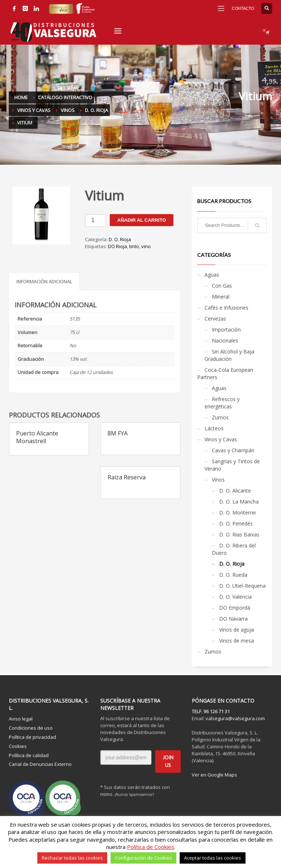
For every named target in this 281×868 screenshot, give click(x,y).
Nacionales (225, 341)
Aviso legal (21, 719)
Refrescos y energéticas (222, 403)
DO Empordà (235, 608)
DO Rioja (117, 246)
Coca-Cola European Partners (225, 373)
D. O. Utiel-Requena (242, 586)
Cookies (18, 746)
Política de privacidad (32, 737)
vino (146, 246)
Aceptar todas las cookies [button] (213, 858)
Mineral (221, 297)
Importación (226, 330)
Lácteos (214, 428)
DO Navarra (233, 619)
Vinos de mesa (237, 641)
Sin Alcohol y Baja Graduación (229, 355)
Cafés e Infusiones (226, 308)
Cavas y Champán (233, 450)
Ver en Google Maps (214, 775)
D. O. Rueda (233, 575)
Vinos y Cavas (221, 439)
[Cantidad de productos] (95, 220)
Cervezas (215, 319)
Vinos (218, 480)
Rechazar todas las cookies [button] (72, 858)
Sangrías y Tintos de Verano (232, 465)
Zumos (220, 417)
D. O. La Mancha (239, 502)
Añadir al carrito (141, 220)
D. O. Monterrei (237, 512)
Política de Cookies (151, 847)
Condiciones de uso (31, 728)
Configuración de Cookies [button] (143, 858)
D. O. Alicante (235, 491)
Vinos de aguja (237, 630)
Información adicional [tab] (44, 281)
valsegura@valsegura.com (235, 718)
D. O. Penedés (236, 523)
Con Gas (222, 286)
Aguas (212, 275)
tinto (134, 246)
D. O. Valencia (235, 597)
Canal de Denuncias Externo (40, 764)
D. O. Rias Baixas (239, 534)
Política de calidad (29, 755)
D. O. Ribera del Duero (234, 549)
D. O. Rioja (120, 239)
